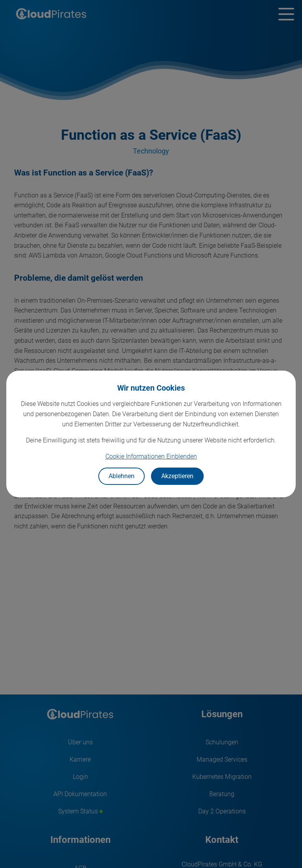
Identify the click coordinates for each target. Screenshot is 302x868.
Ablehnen (122, 476)
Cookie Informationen (151, 456)
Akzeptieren (177, 476)
